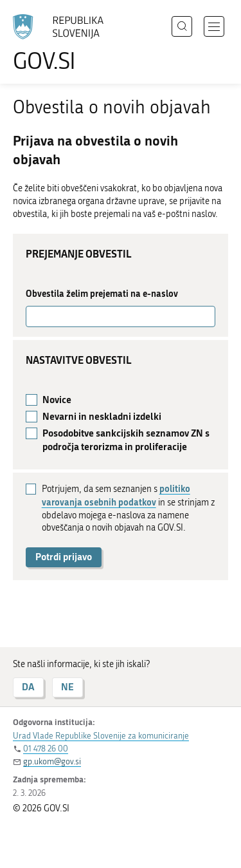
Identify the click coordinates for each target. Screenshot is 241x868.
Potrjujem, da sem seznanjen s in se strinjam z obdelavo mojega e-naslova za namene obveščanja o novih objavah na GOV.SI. (128, 508)
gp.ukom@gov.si (52, 761)
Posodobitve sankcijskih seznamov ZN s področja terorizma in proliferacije (126, 440)
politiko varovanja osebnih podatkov (116, 495)
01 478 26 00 (46, 749)
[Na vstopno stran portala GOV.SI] (64, 43)
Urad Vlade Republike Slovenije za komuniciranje (101, 736)
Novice (57, 400)
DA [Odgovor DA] (28, 687)
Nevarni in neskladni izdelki (102, 416)
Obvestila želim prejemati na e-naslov (102, 294)
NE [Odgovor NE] (67, 687)
